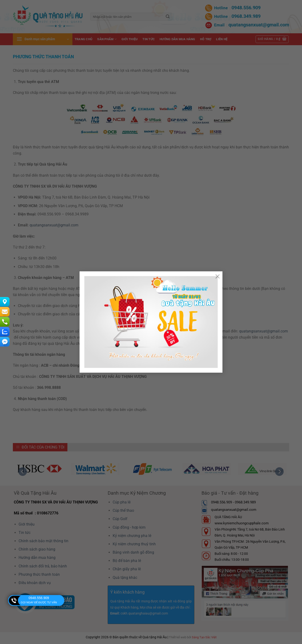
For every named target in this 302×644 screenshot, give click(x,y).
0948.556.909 (39, 598)
